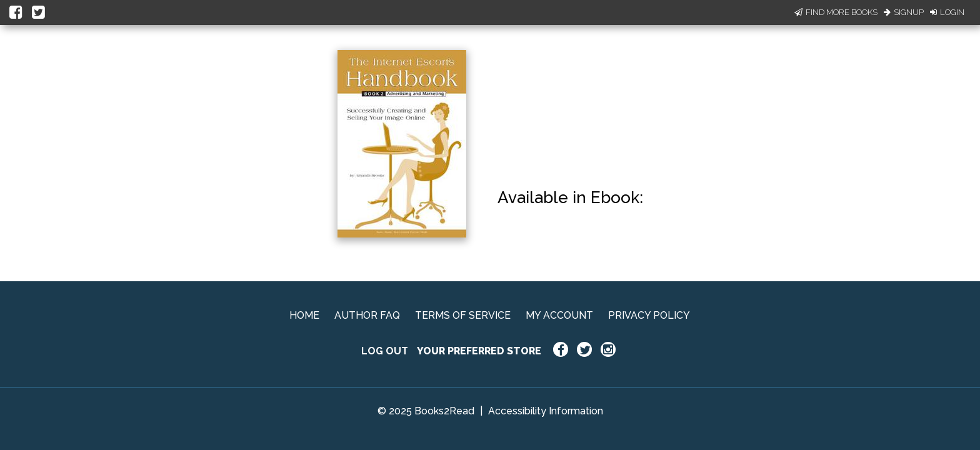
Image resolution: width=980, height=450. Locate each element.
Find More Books (836, 12)
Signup (904, 12)
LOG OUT (385, 351)
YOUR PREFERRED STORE (479, 351)
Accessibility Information (546, 411)
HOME (304, 315)
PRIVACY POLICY (649, 315)
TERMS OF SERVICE (463, 315)
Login (947, 12)
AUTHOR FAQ (367, 315)
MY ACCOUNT (559, 315)
